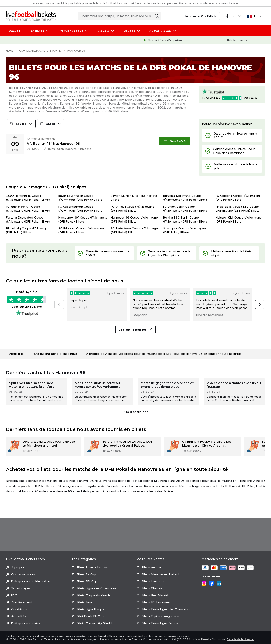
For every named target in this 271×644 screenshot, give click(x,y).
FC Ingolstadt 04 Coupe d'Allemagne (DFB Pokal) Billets (28, 209)
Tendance (37, 31)
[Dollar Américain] (233, 16)
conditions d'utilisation (72, 636)
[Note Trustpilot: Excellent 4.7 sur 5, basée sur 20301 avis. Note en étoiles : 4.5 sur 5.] (232, 94)
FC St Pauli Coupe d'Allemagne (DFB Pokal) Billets (133, 209)
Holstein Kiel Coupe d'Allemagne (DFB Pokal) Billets (239, 220)
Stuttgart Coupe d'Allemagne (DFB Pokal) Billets (184, 230)
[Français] (255, 16)
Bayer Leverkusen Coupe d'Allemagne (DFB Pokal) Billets (80, 198)
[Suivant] (260, 304)
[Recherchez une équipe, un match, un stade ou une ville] (119, 16)
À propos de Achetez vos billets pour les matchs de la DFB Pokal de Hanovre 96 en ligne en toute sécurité (163, 354)
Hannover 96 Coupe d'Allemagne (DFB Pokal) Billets (134, 220)
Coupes (129, 31)
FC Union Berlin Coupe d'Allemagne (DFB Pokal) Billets (185, 209)
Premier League (71, 31)
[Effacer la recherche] (157, 16)
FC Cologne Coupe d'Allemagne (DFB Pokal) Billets (238, 198)
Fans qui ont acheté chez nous (55, 354)
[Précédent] (59, 304)
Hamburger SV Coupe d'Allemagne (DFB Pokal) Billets (83, 220)
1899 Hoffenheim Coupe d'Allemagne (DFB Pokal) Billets (28, 198)
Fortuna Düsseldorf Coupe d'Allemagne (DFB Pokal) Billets (28, 220)
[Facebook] (212, 583)
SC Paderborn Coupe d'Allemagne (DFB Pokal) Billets (135, 230)
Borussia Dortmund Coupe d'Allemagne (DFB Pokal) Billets (185, 198)
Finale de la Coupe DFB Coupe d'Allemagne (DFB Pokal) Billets (238, 209)
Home (10, 51)
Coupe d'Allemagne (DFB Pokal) (40, 51)
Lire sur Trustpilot (135, 330)
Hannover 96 (76, 51)
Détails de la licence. (241, 639)
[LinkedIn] (219, 583)
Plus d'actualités (135, 412)
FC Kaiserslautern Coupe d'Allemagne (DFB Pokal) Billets (80, 209)
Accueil (14, 31)
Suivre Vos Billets (201, 16)
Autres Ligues (160, 31)
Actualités (16, 354)
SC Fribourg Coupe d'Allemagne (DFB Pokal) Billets (81, 230)
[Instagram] (204, 583)
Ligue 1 (103, 31)
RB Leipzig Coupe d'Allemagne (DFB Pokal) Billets (28, 230)
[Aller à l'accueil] (31, 16)
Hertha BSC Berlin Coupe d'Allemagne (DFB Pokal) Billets (185, 220)
